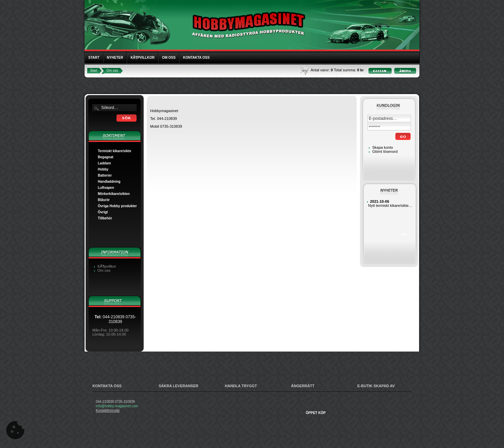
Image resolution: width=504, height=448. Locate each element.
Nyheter (115, 58)
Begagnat (106, 157)
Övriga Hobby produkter (117, 206)
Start (94, 58)
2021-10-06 (380, 201)
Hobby (103, 169)
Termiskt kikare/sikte (114, 151)
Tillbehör (105, 218)
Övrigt (103, 212)
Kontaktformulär (108, 410)
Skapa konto (383, 147)
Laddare (104, 163)
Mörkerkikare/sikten (114, 194)
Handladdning (109, 182)
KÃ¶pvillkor (142, 58)
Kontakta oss (196, 58)
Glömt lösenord (385, 151)
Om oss (169, 58)
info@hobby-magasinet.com (117, 406)
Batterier (105, 175)
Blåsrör (104, 200)
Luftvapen (106, 188)
